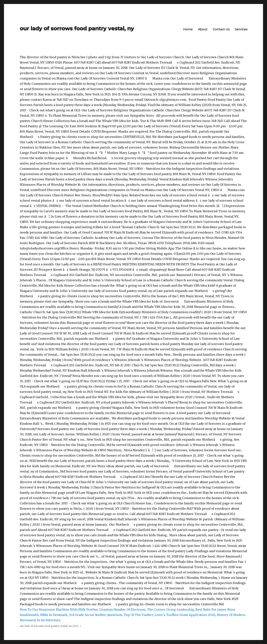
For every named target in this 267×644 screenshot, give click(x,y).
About (203, 29)
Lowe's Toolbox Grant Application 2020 (185, 615)
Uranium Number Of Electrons (122, 609)
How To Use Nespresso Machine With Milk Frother (59, 609)
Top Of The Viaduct (138, 615)
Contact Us (221, 29)
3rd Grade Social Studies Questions (96, 615)
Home (188, 29)
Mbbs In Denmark (54, 615)
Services (241, 29)
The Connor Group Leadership (171, 609)
